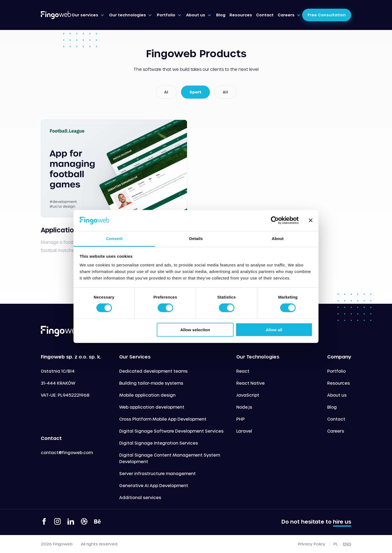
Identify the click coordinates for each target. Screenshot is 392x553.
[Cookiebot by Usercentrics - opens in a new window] (275, 220)
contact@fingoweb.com (67, 452)
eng (347, 544)
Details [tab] (196, 238)
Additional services (140, 497)
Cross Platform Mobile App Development (163, 419)
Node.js (244, 407)
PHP (241, 419)
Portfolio (336, 371)
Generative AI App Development (154, 485)
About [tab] (278, 238)
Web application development (152, 407)
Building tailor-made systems (151, 383)
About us (337, 395)
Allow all (274, 329)
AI (166, 92)
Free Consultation (327, 15)
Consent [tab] (114, 238)
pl (336, 544)
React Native (250, 383)
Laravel (244, 431)
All (225, 92)
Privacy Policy (312, 544)
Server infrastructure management (157, 473)
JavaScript (248, 395)
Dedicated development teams (153, 371)
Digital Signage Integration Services (159, 443)
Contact (336, 419)
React (243, 371)
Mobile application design (147, 395)
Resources (339, 383)
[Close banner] (311, 220)
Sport (195, 92)
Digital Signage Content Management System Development (170, 458)
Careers (336, 431)
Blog (332, 407)
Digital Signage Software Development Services (171, 431)
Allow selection (195, 329)
